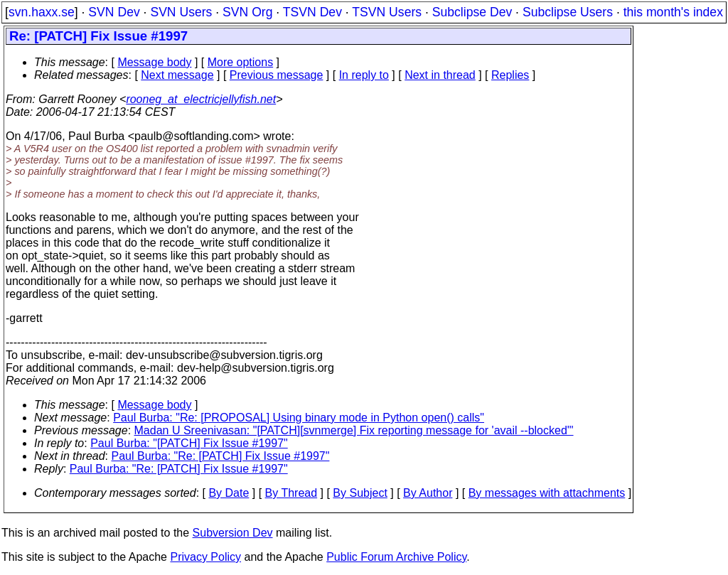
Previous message (277, 75)
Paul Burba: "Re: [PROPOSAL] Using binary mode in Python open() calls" (299, 418)
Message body (154, 62)
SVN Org (247, 12)
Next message (177, 75)
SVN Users (181, 12)
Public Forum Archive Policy (396, 557)
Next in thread (440, 75)
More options (241, 62)
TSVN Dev (312, 12)
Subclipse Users (568, 12)
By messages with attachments (547, 493)
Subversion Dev (233, 533)
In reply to (364, 75)
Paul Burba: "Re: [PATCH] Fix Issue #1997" (221, 456)
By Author (428, 493)
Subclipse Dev (472, 12)
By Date (229, 493)
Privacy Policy (205, 557)
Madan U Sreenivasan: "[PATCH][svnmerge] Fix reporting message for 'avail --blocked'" (354, 430)
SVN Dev (114, 12)
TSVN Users (387, 12)
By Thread (291, 493)
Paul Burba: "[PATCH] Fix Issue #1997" (189, 443)
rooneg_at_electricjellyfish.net (201, 99)
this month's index (673, 12)
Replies (510, 75)
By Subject (360, 493)
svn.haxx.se (42, 12)
